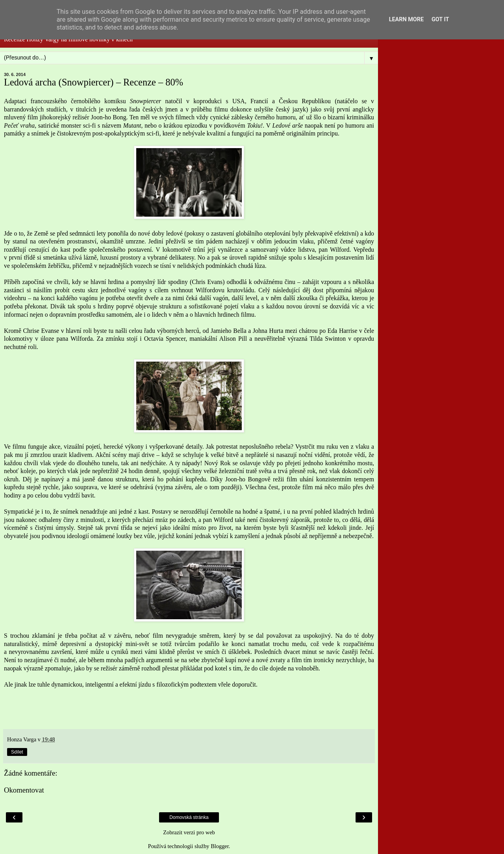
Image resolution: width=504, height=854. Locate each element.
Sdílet (17, 752)
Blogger (220, 846)
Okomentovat (24, 790)
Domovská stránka (189, 817)
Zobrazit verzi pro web (189, 832)
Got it (440, 19)
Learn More (406, 19)
